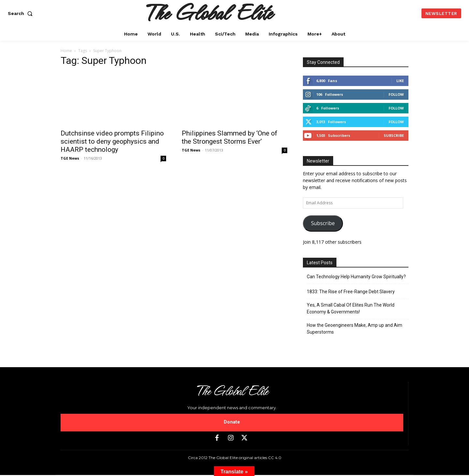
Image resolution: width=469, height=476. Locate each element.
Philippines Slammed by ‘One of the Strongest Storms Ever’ (230, 137)
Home (66, 51)
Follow (396, 94)
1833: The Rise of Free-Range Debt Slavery (351, 292)
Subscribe (394, 135)
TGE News (70, 158)
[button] (21, 13)
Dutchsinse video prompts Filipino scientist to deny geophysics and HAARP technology (112, 141)
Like (400, 81)
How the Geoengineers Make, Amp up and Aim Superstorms (355, 329)
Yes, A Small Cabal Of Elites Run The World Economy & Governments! (351, 308)
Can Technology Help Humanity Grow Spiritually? (356, 277)
